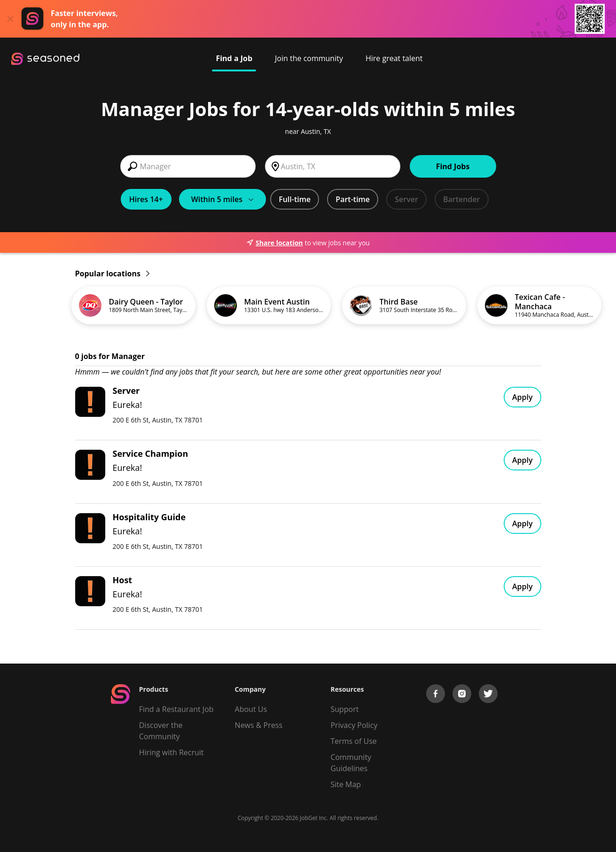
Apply (522, 397)
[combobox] (188, 166)
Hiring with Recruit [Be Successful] (172, 752)
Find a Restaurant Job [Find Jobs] (176, 709)
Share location (274, 243)
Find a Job (234, 58)
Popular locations (112, 274)
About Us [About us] (251, 709)
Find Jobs (453, 166)
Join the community (309, 58)
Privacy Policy (354, 725)
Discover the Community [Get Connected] (161, 731)
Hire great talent (394, 58)
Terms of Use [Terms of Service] (353, 741)
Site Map (346, 784)
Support (344, 709)
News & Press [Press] (259, 725)
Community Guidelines (351, 763)
